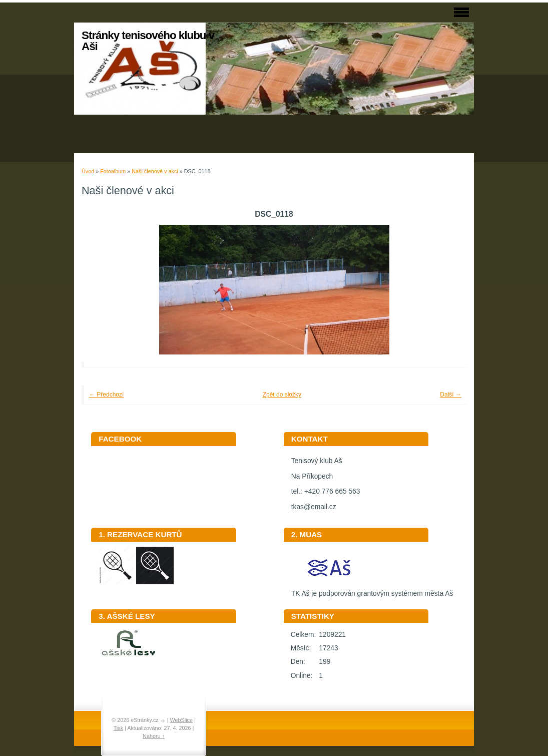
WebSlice (181, 720)
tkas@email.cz (314, 507)
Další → (451, 395)
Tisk (118, 728)
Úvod (88, 171)
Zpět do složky (282, 395)
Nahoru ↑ (154, 736)
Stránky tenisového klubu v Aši (148, 41)
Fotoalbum (113, 171)
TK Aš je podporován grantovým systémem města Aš (372, 590)
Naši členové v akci (155, 171)
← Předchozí (106, 395)
